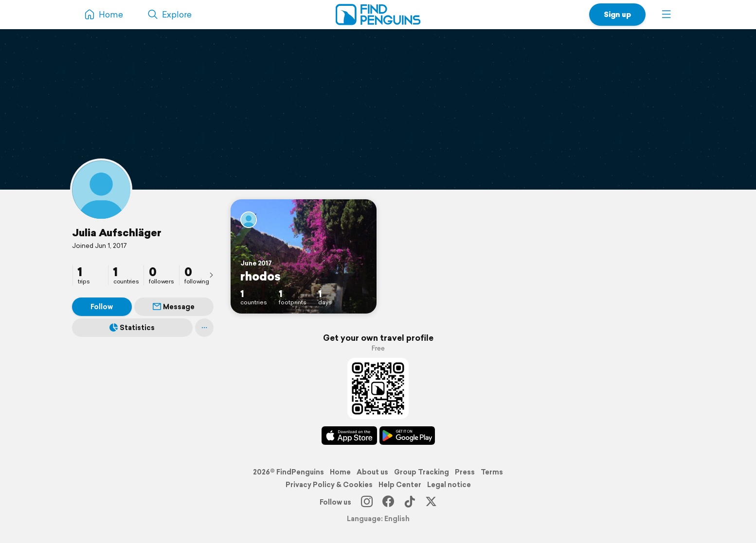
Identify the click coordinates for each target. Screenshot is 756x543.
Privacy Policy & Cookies (329, 485)
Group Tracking (422, 472)
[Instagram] (367, 502)
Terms (492, 472)
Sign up (617, 14)
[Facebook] (388, 502)
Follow (102, 307)
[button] (666, 15)
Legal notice (449, 485)
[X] (431, 502)
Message (174, 307)
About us (372, 472)
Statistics (132, 328)
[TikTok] (410, 502)
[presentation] (211, 275)
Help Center (400, 485)
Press (465, 472)
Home (340, 472)
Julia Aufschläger (117, 232)
